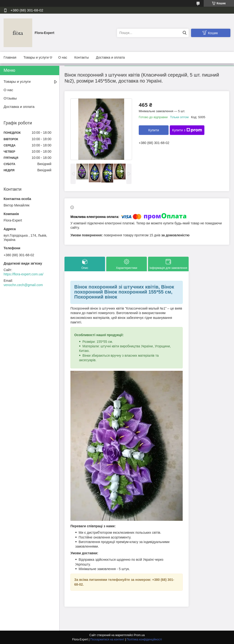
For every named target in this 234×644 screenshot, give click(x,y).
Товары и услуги (36, 57)
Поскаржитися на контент (107, 639)
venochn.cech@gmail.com (23, 285)
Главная (10, 57)
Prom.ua (139, 635)
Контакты (81, 57)
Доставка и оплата (110, 57)
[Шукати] (184, 33)
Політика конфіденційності (144, 639)
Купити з (187, 130)
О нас (63, 57)
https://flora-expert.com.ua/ (24, 274)
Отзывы (10, 98)
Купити (154, 130)
